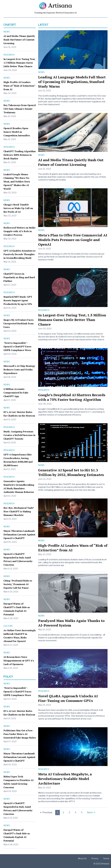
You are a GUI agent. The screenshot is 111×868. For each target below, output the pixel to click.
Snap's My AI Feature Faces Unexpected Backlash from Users (18, 323)
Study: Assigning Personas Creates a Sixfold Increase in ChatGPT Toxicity (19, 435)
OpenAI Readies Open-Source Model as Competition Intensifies (17, 132)
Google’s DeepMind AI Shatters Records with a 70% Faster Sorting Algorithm (72, 397)
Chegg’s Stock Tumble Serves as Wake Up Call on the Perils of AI (18, 208)
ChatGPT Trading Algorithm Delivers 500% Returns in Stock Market (20, 155)
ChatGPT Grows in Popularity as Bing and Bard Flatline (19, 277)
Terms (106, 858)
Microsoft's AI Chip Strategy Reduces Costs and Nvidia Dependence (19, 370)
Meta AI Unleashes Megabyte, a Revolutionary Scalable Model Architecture (65, 779)
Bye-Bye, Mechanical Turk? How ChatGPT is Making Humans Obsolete (19, 511)
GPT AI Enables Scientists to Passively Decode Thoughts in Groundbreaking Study (19, 254)
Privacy (95, 858)
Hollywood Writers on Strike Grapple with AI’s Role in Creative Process (19, 231)
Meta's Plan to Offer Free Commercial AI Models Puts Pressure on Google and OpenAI (73, 240)
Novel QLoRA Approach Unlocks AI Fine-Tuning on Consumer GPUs (68, 698)
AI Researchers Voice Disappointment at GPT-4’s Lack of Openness (19, 661)
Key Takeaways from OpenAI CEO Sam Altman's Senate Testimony (20, 109)
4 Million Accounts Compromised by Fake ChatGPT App (16, 393)
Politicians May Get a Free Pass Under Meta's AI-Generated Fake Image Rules (20, 734)
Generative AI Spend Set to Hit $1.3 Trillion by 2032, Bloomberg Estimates (71, 472)
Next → (91, 812)
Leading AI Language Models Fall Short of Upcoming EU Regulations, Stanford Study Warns (72, 82)
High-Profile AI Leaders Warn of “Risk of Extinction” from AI (19, 86)
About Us (82, 858)
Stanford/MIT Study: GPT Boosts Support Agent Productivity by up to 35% (18, 300)
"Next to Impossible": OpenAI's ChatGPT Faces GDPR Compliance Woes (17, 346)
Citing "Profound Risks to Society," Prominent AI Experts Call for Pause (18, 584)
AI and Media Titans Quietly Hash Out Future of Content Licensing (19, 40)
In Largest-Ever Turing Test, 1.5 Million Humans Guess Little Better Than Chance (19, 63)
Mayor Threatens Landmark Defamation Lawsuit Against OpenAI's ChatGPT (19, 534)
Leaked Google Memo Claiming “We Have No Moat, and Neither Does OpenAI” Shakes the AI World (17, 182)
